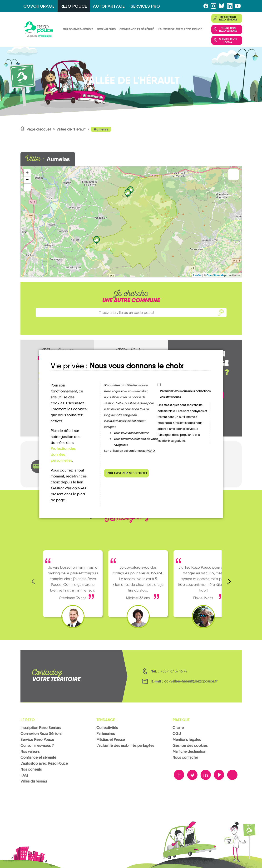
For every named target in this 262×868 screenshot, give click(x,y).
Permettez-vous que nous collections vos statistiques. (185, 394)
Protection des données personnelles (63, 454)
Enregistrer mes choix (126, 473)
